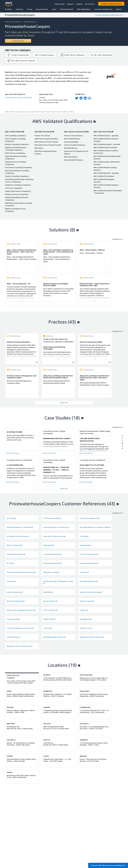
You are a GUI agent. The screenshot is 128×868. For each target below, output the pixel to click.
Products (8, 9)
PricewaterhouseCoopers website (18, 97)
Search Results (30, 22)
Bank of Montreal (14, 545)
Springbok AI (86, 619)
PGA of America (50, 610)
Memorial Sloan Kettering (91, 592)
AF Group (11, 518)
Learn (54, 9)
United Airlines (13, 637)
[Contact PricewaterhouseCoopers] (18, 41)
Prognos (84, 610)
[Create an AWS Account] (111, 4)
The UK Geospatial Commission (20, 628)
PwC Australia (13, 619)
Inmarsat (84, 572)
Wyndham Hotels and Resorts (20, 646)
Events (119, 9)
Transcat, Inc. (86, 628)
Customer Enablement (103, 9)
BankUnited (49, 545)
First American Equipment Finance (21, 572)
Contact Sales (59, 4)
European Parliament (52, 563)
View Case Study (13, 453)
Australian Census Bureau (18, 536)
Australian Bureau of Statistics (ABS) (95, 527)
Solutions (19, 9)
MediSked (48, 592)
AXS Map (84, 536)
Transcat (48, 628)
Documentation (42, 9)
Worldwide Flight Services (54, 637)
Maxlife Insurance (15, 592)
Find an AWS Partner (13, 22)
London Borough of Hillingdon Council (58, 582)
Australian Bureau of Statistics (20, 527)
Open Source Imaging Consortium (21, 610)
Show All (64, 403)
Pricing (30, 9)
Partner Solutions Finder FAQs (108, 15)
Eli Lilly (10, 563)
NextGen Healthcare (16, 601)
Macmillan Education (89, 581)
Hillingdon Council (51, 572)
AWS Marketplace (84, 9)
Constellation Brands (16, 554)
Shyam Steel (49, 619)
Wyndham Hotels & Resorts (92, 637)
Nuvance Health (50, 601)
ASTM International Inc (90, 518)
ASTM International (52, 518)
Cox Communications (89, 554)
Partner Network (67, 9)
